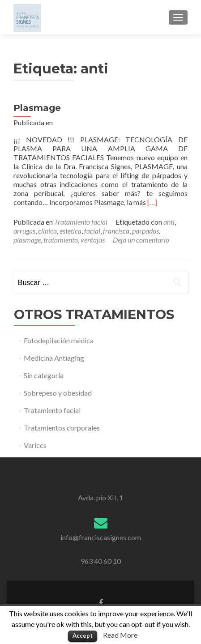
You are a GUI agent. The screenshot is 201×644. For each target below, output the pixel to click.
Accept (83, 635)
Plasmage (37, 108)
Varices (35, 445)
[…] (152, 202)
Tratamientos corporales (62, 428)
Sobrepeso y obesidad (58, 393)
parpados (145, 231)
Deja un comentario (141, 240)
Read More (120, 635)
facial (92, 231)
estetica (71, 231)
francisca (116, 231)
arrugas (24, 231)
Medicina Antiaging (54, 358)
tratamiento (61, 240)
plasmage (27, 240)
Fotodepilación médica (59, 340)
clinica (47, 231)
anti (169, 222)
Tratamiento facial (81, 222)
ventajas (93, 240)
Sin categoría (44, 375)
